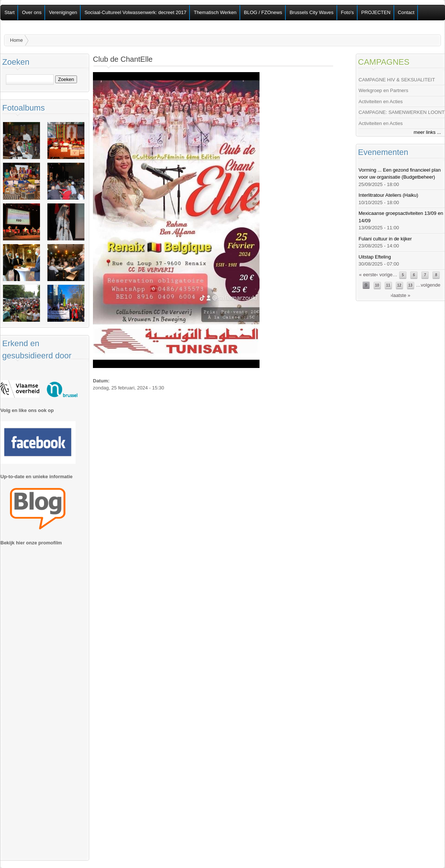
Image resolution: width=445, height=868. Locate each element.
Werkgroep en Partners (384, 90)
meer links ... (427, 132)
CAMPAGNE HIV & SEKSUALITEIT (397, 80)
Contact (406, 12)
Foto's (347, 12)
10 (377, 285)
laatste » (401, 295)
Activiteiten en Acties (381, 102)
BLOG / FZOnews (263, 12)
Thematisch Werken (215, 12)
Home (16, 40)
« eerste (368, 275)
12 (399, 285)
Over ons (32, 12)
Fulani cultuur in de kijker (385, 239)
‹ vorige (384, 275)
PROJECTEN (376, 12)
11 (388, 285)
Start (9, 12)
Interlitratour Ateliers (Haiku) (389, 195)
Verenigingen (63, 12)
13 (410, 285)
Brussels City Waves (312, 12)
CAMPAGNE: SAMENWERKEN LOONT (402, 112)
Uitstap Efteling (375, 257)
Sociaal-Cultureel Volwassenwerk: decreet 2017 (135, 12)
